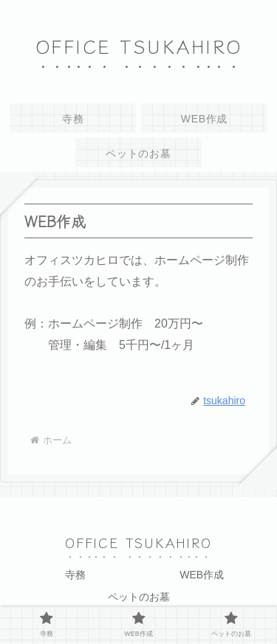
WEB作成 (202, 575)
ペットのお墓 (139, 597)
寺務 (75, 575)
